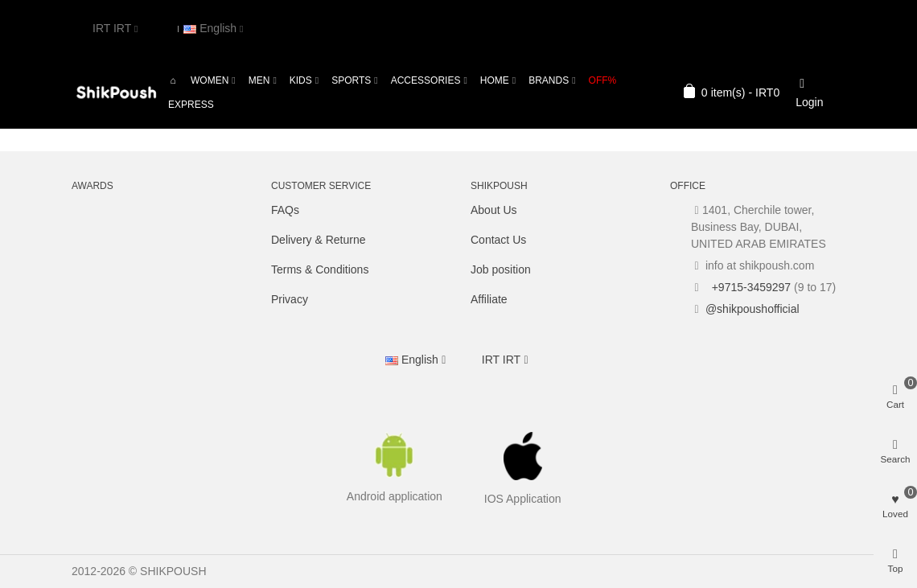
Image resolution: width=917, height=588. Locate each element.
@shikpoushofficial (753, 309)
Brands (549, 80)
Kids (301, 80)
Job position (501, 269)
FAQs (285, 210)
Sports (351, 80)
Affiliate (489, 299)
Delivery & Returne (319, 240)
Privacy (290, 299)
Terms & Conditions (320, 269)
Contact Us (498, 240)
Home (495, 80)
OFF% (603, 80)
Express (191, 105)
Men (259, 80)
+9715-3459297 (750, 287)
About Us (494, 210)
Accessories (426, 80)
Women (210, 80)
